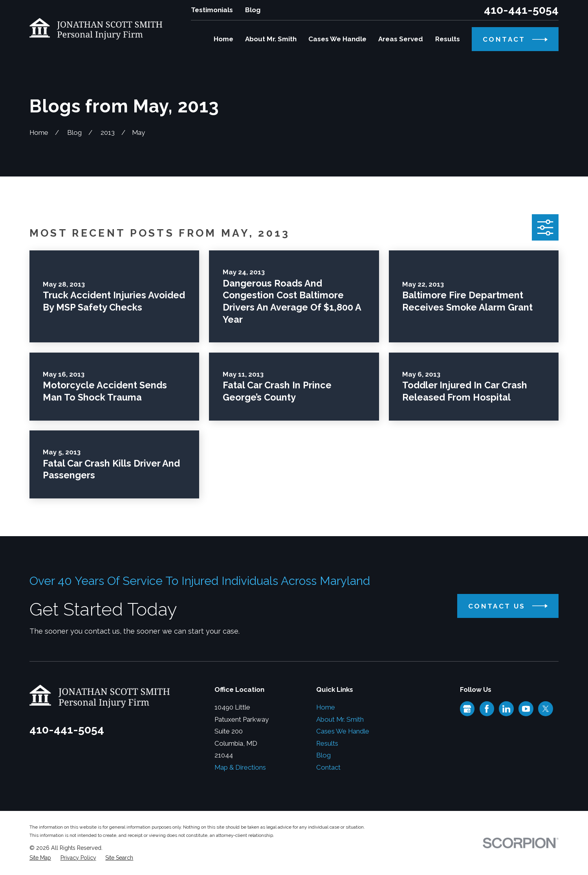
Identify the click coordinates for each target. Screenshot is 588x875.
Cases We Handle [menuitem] (337, 39)
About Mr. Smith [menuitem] (271, 39)
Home (326, 707)
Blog (253, 10)
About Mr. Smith (340, 719)
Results (327, 743)
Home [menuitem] (223, 39)
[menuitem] (40, 858)
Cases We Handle (343, 731)
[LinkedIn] (506, 709)
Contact (328, 767)
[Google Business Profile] (467, 709)
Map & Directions (240, 767)
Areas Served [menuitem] (401, 39)
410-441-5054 (521, 10)
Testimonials (212, 10)
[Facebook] (487, 709)
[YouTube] (526, 709)
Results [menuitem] (448, 39)
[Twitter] (546, 709)
